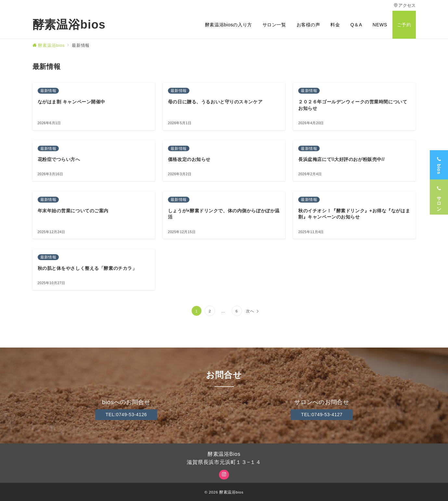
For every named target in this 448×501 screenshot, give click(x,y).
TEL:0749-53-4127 (322, 415)
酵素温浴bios (69, 25)
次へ (250, 311)
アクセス (405, 5)
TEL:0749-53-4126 (126, 415)
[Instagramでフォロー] (224, 475)
